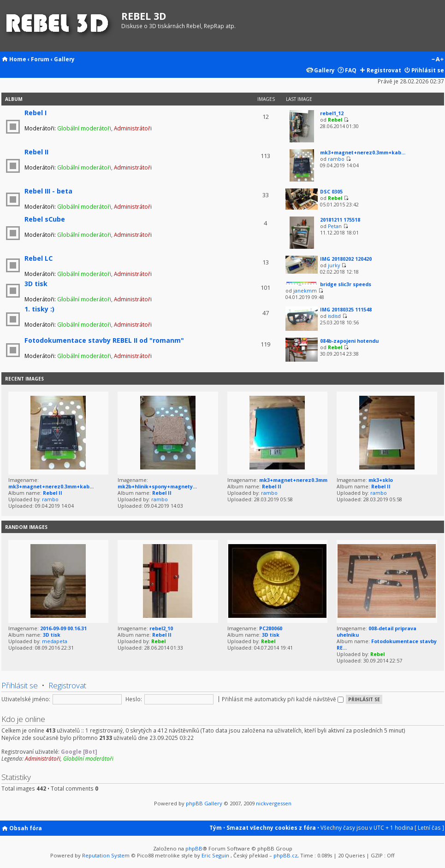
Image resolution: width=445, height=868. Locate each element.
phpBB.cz (285, 855)
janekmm (305, 291)
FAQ (351, 70)
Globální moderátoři (84, 128)
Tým (216, 827)
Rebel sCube (45, 219)
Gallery (64, 59)
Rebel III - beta (48, 191)
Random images (26, 527)
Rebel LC (39, 258)
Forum (40, 59)
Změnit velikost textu (437, 60)
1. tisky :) (39, 309)
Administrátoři (133, 128)
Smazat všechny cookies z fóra (271, 827)
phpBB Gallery (204, 803)
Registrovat (384, 70)
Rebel (335, 120)
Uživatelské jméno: (26, 699)
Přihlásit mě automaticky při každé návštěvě (283, 699)
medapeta (55, 641)
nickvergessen (274, 803)
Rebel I (36, 113)
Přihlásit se (428, 70)
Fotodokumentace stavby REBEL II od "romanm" (104, 340)
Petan (335, 226)
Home (18, 59)
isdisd (334, 316)
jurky (334, 265)
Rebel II (36, 152)
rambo (336, 159)
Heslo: (134, 699)
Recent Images (24, 379)
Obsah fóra (26, 828)
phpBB (194, 848)
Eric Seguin (215, 855)
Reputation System (106, 855)
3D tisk (36, 284)
